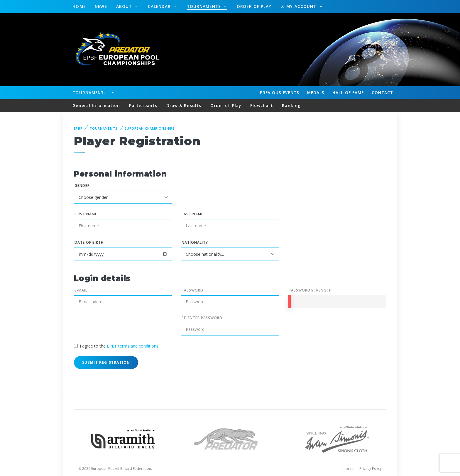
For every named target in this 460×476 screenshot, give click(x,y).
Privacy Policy (371, 469)
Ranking (291, 105)
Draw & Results (184, 105)
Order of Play (254, 6)
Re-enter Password (202, 318)
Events (280, 93)
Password (192, 290)
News (101, 6)
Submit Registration (106, 362)
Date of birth (89, 242)
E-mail (81, 290)
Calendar (160, 6)
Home (79, 6)
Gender (82, 186)
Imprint (347, 469)
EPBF (78, 128)
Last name (192, 214)
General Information (96, 105)
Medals (316, 93)
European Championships (150, 128)
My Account (299, 6)
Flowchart (262, 105)
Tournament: (89, 93)
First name (86, 214)
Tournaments (205, 6)
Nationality (195, 242)
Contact (383, 93)
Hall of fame (348, 93)
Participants (143, 105)
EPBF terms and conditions (133, 346)
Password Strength (310, 290)
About (125, 6)
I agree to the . (120, 346)
